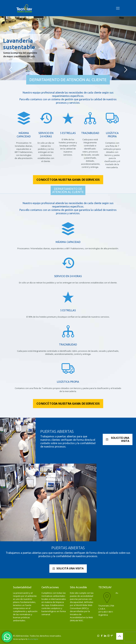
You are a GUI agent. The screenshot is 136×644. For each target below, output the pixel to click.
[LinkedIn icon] (105, 636)
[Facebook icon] (102, 636)
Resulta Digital (33, 639)
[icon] (112, 636)
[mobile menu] (118, 8)
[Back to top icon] (120, 636)
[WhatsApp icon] (98, 636)
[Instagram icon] (108, 636)
